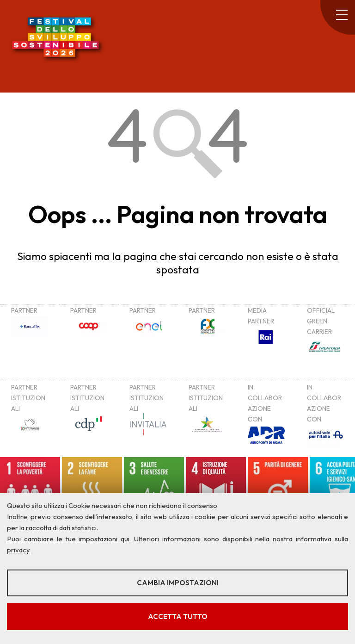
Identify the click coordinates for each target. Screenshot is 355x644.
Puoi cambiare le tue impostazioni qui (68, 539)
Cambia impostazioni (178, 583)
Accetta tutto (178, 616)
